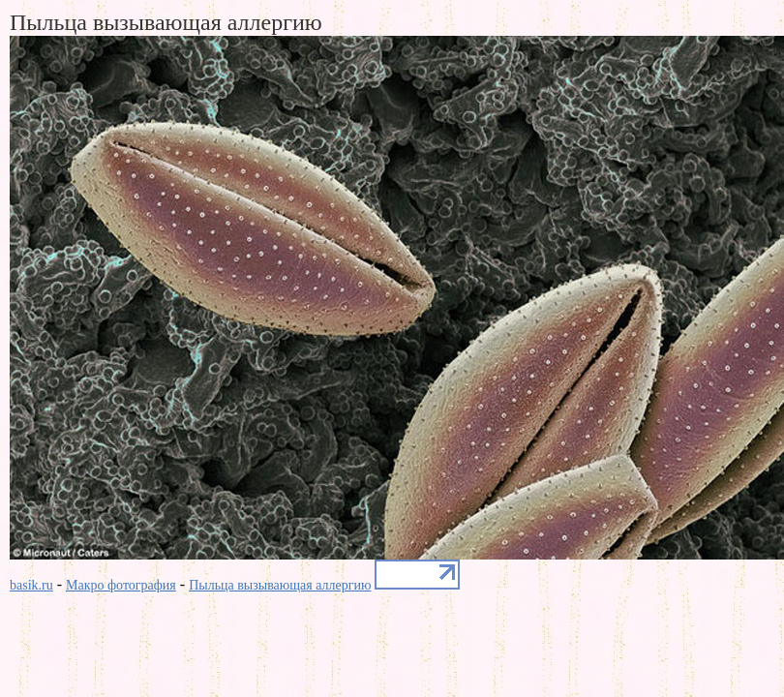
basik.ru (31, 585)
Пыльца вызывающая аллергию (280, 585)
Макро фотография (121, 585)
